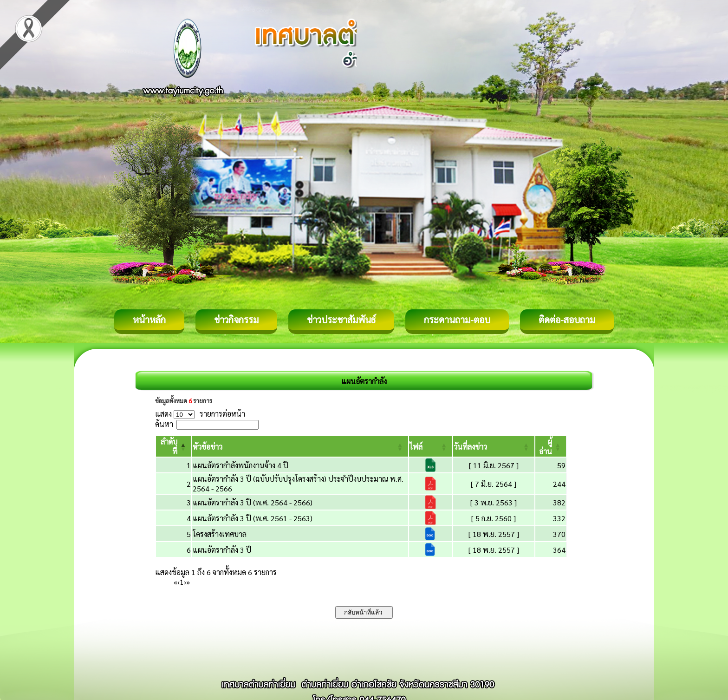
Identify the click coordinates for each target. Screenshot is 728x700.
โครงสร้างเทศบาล (220, 534)
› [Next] (185, 582)
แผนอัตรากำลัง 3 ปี (222, 550)
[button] (208, 447)
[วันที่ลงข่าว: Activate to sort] (494, 446)
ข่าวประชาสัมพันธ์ (341, 320)
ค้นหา (164, 424)
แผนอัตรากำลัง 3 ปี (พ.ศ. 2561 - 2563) (253, 518)
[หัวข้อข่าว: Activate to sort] (300, 446)
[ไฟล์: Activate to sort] (431, 446)
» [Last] (188, 582)
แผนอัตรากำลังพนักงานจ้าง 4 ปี (240, 465)
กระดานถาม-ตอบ (457, 320)
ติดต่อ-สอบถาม (567, 320)
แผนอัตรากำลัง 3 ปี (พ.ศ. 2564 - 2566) (253, 502)
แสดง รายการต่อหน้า (200, 414)
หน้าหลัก (149, 320)
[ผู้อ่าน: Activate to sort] (551, 446)
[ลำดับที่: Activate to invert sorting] (174, 446)
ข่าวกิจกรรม (236, 320)
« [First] (175, 582)
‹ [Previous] (179, 582)
